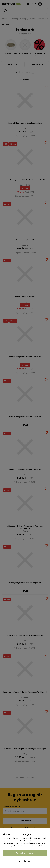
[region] (25, 848)
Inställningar (25, 861)
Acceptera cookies (25, 853)
